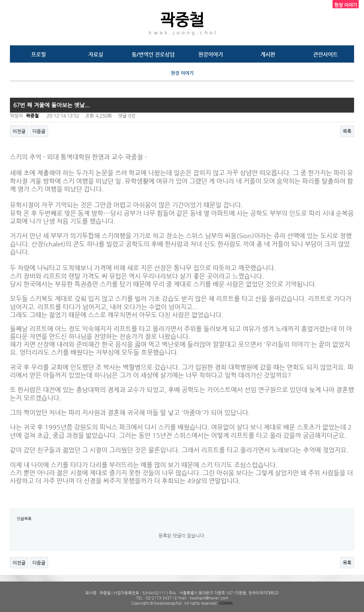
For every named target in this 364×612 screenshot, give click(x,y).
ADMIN (226, 603)
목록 (347, 131)
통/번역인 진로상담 (153, 54)
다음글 (39, 131)
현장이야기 (211, 54)
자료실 (96, 54)
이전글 (19, 131)
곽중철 (32, 116)
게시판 (268, 54)
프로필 (39, 54)
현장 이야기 (182, 73)
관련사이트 (325, 54)
